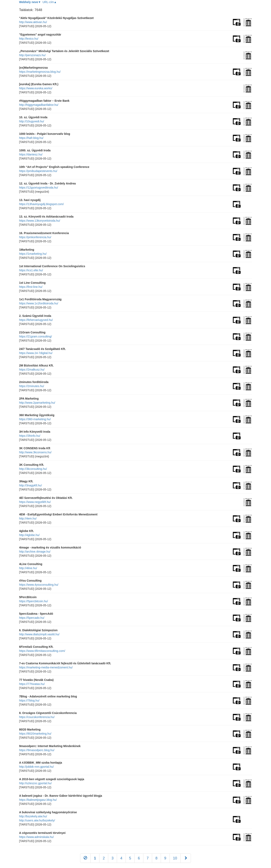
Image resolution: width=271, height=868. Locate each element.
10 (175, 858)
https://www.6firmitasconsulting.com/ (42, 651)
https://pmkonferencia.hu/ (35, 237)
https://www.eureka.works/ (36, 88)
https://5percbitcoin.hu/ (34, 601)
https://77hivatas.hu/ (32, 684)
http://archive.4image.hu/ (35, 552)
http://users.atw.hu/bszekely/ (37, 820)
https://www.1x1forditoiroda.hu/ (39, 303)
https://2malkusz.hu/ (32, 370)
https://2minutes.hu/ (32, 386)
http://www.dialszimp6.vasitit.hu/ (39, 634)
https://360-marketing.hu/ (35, 419)
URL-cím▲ (50, 2)
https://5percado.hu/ (32, 618)
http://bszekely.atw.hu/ (33, 816)
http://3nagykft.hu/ (31, 485)
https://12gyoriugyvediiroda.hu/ (39, 188)
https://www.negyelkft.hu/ (35, 502)
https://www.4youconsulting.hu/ (39, 585)
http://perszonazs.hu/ (32, 55)
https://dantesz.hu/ (31, 154)
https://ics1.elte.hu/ (31, 270)
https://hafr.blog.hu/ (31, 138)
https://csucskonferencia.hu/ (37, 717)
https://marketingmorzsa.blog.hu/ (40, 72)
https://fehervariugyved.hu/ (36, 320)
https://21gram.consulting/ (36, 336)
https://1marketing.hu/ (33, 254)
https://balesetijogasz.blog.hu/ (38, 800)
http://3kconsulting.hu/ (33, 469)
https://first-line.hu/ (31, 287)
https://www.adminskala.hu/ (37, 837)
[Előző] (85, 858)
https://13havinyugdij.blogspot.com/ (42, 204)
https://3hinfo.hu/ (30, 436)
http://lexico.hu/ (29, 39)
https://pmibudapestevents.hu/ (38, 171)
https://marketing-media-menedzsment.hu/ (46, 667)
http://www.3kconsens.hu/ (35, 452)
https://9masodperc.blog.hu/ (37, 750)
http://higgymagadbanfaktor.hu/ (39, 105)
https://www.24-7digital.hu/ (36, 353)
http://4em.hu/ (28, 518)
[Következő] (186, 858)
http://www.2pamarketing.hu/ (37, 403)
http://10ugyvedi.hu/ (32, 121)
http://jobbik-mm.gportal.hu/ (37, 767)
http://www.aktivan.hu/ (33, 22)
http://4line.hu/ (28, 568)
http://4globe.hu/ (29, 535)
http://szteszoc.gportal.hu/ (36, 783)
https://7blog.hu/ (29, 700)
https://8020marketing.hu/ (35, 734)
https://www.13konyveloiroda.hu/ (40, 221)
